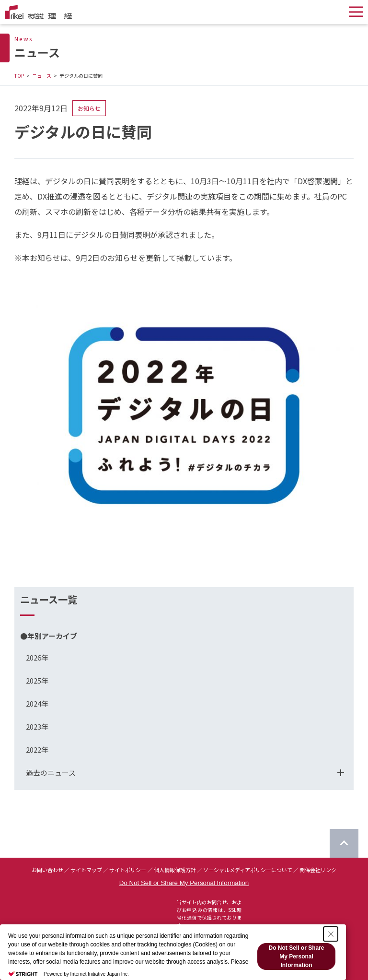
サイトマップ (86, 870)
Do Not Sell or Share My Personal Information (184, 883)
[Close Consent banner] (331, 934)
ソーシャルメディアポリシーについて (248, 870)
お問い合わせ (47, 870)
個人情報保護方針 (175, 870)
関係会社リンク (318, 870)
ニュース (42, 76)
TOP (19, 76)
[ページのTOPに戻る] (344, 843)
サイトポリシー (128, 870)
